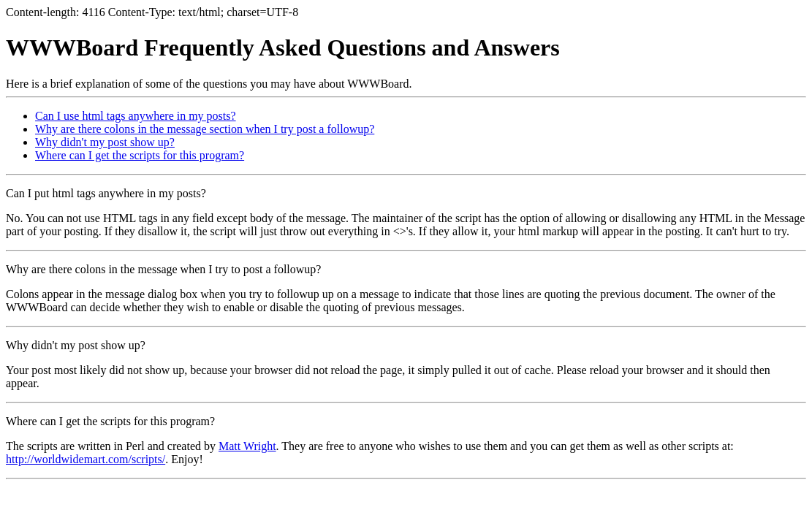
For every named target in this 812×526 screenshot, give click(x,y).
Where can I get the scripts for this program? (140, 155)
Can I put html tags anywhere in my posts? (106, 193)
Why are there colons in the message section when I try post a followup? (205, 129)
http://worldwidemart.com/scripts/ (86, 459)
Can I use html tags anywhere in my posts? (136, 116)
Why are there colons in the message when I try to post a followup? (163, 269)
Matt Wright (247, 446)
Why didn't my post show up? (105, 142)
